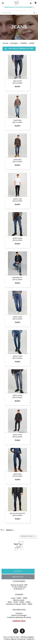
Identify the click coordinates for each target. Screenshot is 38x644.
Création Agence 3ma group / (15, 639)
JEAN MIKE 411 (18, 277)
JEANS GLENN (18, 238)
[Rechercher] (19, 13)
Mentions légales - (28, 637)
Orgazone (30, 639)
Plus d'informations (8, 566)
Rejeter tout (18, 577)
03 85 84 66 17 (19, 589)
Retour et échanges (19, 615)
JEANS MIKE (18, 120)
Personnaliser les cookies (24, 566)
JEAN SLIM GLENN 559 (17, 513)
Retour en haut (28, 536)
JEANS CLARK (18, 317)
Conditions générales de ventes (19, 617)
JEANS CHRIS (18, 199)
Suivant (10, 530)
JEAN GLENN (18, 81)
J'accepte (18, 571)
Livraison (19, 613)
